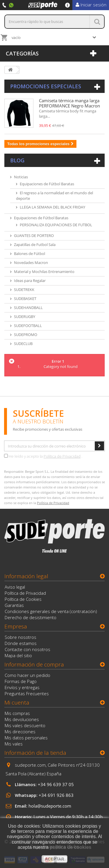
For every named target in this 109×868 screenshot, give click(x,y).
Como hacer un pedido (27, 675)
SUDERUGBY (25, 317)
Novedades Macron (31, 263)
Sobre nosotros (20, 637)
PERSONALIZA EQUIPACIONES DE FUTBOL (56, 225)
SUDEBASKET (25, 299)
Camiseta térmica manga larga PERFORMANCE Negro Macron (69, 103)
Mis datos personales (26, 738)
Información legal (26, 576)
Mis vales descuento (25, 725)
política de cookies (70, 847)
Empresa (16, 626)
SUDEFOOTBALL (28, 326)
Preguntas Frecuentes (27, 693)
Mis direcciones (20, 732)
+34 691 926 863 (56, 795)
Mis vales (14, 744)
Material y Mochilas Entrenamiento (44, 272)
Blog (17, 160)
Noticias (21, 177)
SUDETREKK (24, 290)
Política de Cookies (23, 599)
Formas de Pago (21, 681)
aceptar (54, 859)
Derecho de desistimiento (31, 617)
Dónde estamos (21, 643)
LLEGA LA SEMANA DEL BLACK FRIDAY (52, 207)
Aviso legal (15, 587)
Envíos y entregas (22, 687)
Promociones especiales (46, 86)
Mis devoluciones (22, 719)
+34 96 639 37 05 (56, 784)
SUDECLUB (23, 344)
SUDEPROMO (26, 335)
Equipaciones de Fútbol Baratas (47, 184)
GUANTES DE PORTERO (34, 236)
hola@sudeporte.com (50, 806)
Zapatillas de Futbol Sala (35, 245)
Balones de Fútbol (30, 254)
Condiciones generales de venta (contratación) (51, 611)
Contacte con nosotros (27, 649)
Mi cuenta (17, 702)
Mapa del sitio (18, 655)
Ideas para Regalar (30, 281)
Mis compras (17, 713)
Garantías (14, 605)
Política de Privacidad (62, 456)
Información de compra (34, 664)
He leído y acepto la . (43, 456)
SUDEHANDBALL (28, 308)
